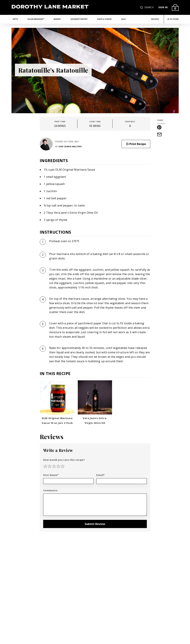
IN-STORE (173, 19)
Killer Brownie (36, 19)
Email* (100, 475)
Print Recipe (136, 144)
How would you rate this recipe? (64, 460)
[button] (142, 7)
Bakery (57, 19)
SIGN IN (163, 7)
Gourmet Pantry (79, 19)
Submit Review (95, 524)
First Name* (51, 475)
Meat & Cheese (104, 19)
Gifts (15, 19)
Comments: (51, 490)
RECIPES (155, 19)
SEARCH (149, 7)
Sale (123, 19)
